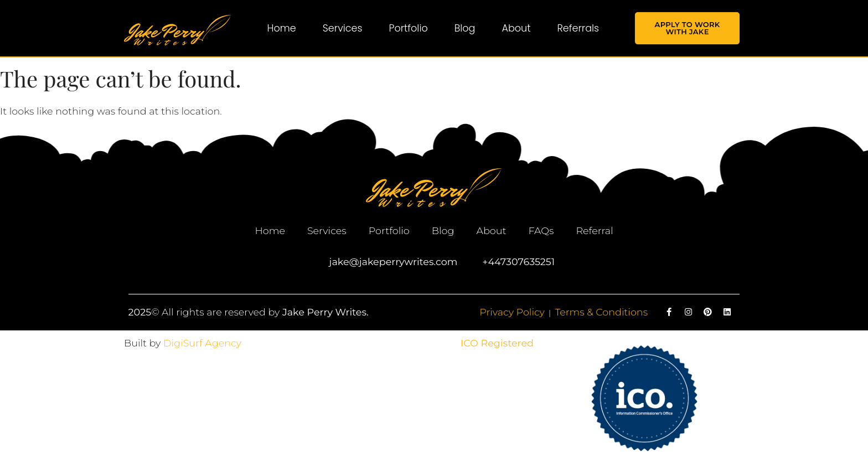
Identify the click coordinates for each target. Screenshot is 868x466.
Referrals (578, 28)
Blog (465, 28)
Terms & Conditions (601, 312)
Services (343, 28)
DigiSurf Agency (202, 343)
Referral (594, 231)
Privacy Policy (512, 312)
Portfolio (409, 28)
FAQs (541, 231)
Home (282, 28)
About (516, 28)
